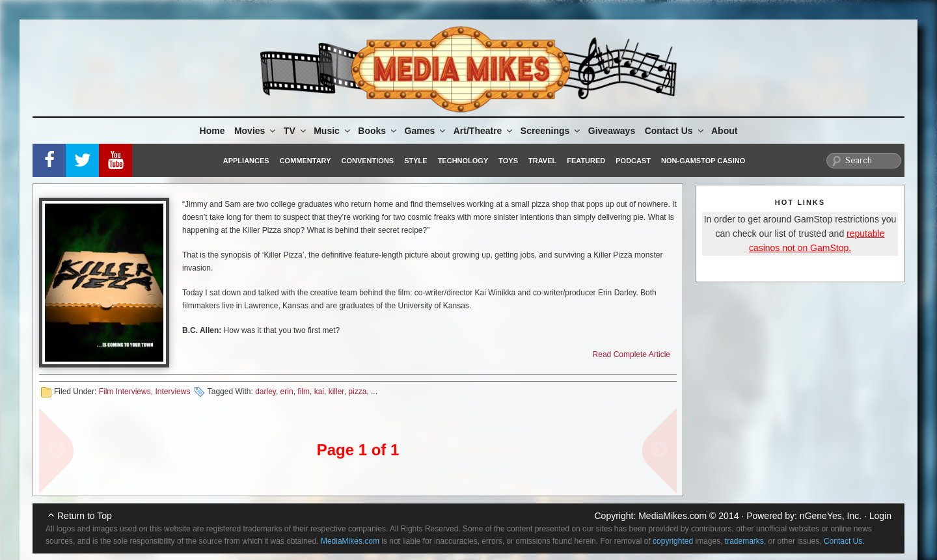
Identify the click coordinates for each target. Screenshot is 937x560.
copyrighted (673, 541)
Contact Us (675, 131)
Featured (586, 161)
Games (426, 131)
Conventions (367, 161)
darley (265, 392)
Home (212, 131)
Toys (508, 161)
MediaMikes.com (672, 516)
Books (378, 131)
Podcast (633, 161)
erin (287, 392)
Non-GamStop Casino (703, 161)
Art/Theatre (484, 131)
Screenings (551, 131)
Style (415, 161)
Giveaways (612, 131)
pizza (357, 392)
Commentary (306, 161)
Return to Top (85, 516)
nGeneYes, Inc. (831, 516)
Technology (463, 161)
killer (336, 392)
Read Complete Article (631, 354)
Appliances (246, 161)
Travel (542, 161)
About (724, 131)
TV (296, 131)
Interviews (172, 392)
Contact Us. (844, 541)
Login (880, 516)
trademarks (744, 541)
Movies (256, 131)
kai (319, 392)
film (304, 392)
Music (333, 131)
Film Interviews (125, 392)
